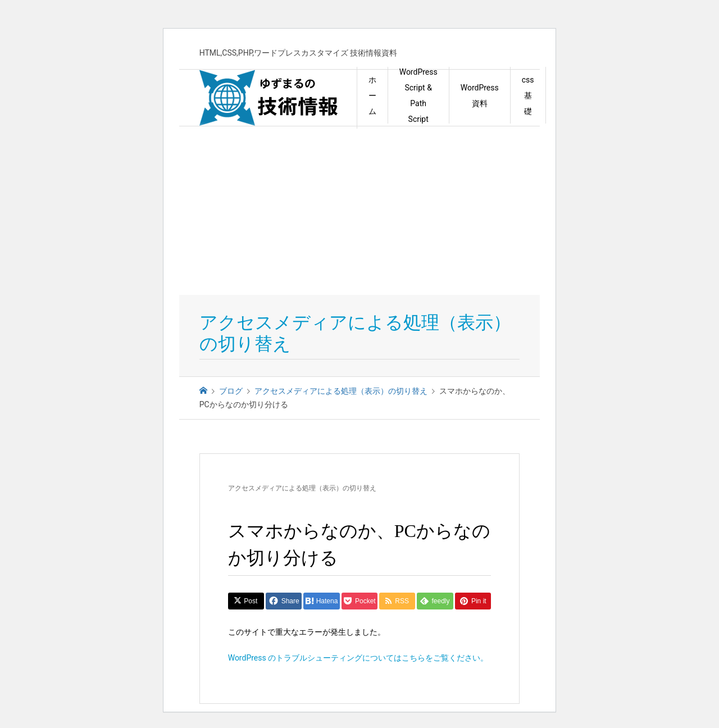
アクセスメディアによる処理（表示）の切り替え (302, 488)
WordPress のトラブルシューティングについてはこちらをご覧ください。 (358, 658)
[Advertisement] (359, 211)
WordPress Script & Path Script (418, 95)
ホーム (372, 95)
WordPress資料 (480, 95)
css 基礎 (528, 95)
